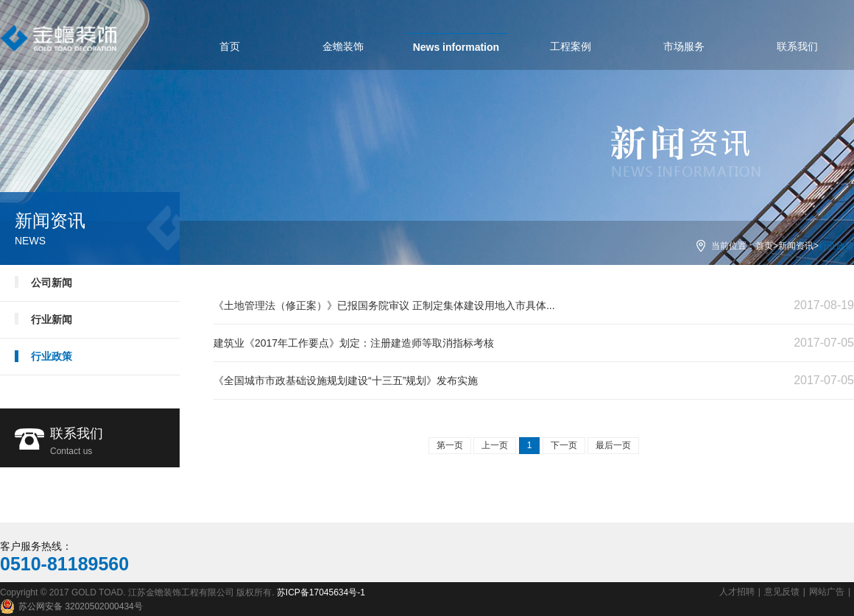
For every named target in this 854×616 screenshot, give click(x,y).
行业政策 (52, 356)
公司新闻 (52, 283)
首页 (764, 246)
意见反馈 (782, 592)
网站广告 (827, 592)
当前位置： (733, 246)
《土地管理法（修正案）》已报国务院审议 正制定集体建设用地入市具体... (384, 305)
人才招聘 (737, 592)
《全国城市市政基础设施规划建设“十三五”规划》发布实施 (346, 380)
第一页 (450, 445)
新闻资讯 (796, 246)
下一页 (564, 445)
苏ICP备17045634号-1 (321, 592)
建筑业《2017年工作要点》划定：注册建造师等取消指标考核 (354, 343)
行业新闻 (52, 319)
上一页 (495, 445)
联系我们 (115, 443)
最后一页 (613, 445)
